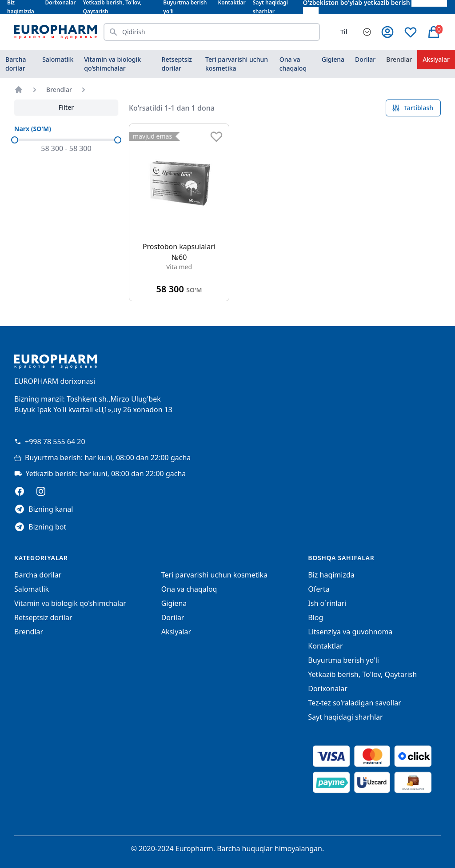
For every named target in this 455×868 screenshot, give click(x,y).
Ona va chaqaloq (293, 64)
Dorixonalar (328, 689)
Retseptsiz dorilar (177, 64)
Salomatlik (58, 59)
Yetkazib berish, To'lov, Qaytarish (362, 674)
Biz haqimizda (331, 575)
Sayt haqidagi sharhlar (345, 717)
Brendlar (399, 59)
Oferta (319, 589)
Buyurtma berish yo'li (343, 660)
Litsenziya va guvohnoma (350, 632)
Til (344, 32)
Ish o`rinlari (327, 603)
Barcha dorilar (16, 64)
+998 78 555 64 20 (50, 442)
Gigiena (333, 59)
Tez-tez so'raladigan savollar (354, 703)
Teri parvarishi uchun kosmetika (237, 64)
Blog (315, 617)
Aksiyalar (436, 59)
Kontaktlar (325, 646)
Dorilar (365, 59)
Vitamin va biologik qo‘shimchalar (112, 64)
